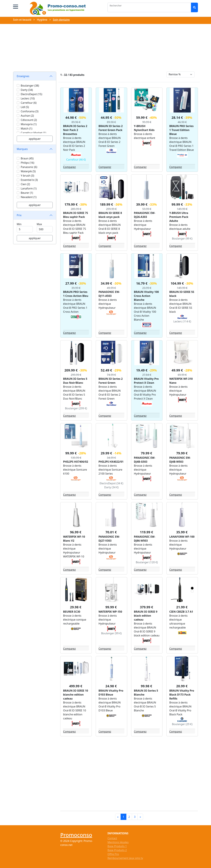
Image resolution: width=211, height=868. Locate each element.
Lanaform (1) (29, 188)
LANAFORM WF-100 (182, 537)
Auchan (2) (27, 116)
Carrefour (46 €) (76, 160)
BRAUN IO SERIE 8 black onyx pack (110, 215)
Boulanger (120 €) (147, 562)
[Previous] (118, 817)
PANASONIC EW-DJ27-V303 (109, 539)
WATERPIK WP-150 (110, 612)
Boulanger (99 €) (182, 239)
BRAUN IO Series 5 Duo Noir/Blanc (75, 381)
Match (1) (26, 129)
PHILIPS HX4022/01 (111, 462)
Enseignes (23, 76)
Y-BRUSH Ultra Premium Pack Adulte (179, 217)
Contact (112, 838)
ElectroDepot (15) (31, 94)
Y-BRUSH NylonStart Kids (144, 128)
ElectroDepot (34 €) (111, 483)
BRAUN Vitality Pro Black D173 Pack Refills (182, 695)
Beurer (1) (27, 193)
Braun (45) (27, 158)
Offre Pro (113, 854)
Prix (19, 215)
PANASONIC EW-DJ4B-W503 (180, 460)
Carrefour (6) (29, 103)
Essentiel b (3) (29, 180)
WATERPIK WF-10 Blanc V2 (74, 539)
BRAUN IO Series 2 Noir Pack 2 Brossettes (75, 130)
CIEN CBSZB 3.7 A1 (181, 612)
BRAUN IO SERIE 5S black (182, 294)
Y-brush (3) (27, 176)
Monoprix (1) (29, 124)
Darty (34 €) (111, 487)
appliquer (35, 139)
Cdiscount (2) (29, 120)
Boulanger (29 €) (182, 724)
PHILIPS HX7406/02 (76, 462)
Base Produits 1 (117, 846)
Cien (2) (25, 184)
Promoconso (76, 835)
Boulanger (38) (30, 86)
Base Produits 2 (117, 850)
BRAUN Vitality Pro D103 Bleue (111, 693)
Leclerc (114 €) (182, 321)
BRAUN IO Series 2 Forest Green (111, 381)
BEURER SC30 (72, 612)
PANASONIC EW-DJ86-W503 (145, 539)
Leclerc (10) (28, 98)
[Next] (140, 817)
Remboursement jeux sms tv (125, 858)
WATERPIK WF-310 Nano (181, 381)
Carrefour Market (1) (33, 133)
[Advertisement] (105, 48)
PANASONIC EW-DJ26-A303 (145, 215)
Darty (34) (27, 90)
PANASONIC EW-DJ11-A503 (109, 294)
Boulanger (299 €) (76, 408)
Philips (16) (27, 163)
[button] (16, 7)
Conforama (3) (30, 111)
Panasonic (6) (29, 167)
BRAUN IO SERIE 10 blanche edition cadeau (76, 695)
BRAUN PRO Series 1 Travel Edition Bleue (181, 130)
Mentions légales (118, 842)
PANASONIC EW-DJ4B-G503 (145, 460)
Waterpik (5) (28, 171)
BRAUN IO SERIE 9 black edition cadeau (146, 616)
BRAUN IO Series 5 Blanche (146, 693)
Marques (22, 149)
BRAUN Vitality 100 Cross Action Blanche (146, 296)
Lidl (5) (25, 107)
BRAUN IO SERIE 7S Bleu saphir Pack (76, 215)
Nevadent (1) (29, 197)
